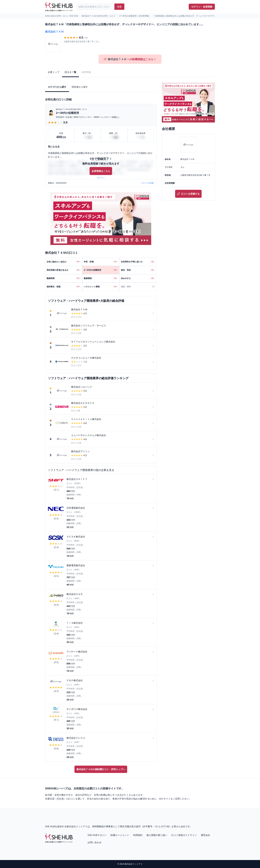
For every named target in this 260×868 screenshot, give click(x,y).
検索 (119, 7)
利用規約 (138, 835)
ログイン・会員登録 (202, 7)
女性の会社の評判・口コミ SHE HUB (62, 16)
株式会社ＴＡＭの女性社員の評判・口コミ (72, 109)
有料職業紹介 (99, 826)
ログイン (101, 178)
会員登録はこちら (101, 171)
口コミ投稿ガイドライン (184, 835)
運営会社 (205, 835)
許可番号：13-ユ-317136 (156, 826)
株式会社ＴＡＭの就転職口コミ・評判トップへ (101, 769)
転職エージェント (120, 835)
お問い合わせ (95, 842)
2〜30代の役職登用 (67, 113)
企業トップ (54, 72)
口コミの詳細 (148, 183)
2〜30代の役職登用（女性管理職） (135, 16)
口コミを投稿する (188, 194)
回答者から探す (80, 87)
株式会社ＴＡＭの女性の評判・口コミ (99, 16)
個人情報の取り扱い (157, 835)
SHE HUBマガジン (97, 835)
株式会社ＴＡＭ (54, 32)
